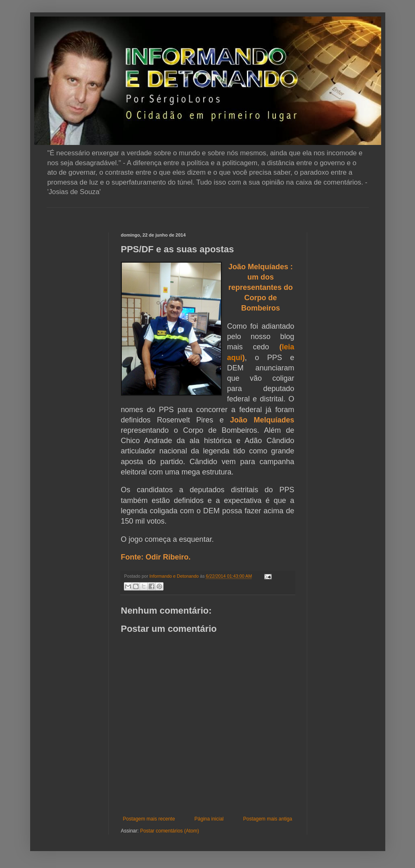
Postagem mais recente (149, 819)
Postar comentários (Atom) (170, 831)
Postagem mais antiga (268, 819)
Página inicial (209, 819)
